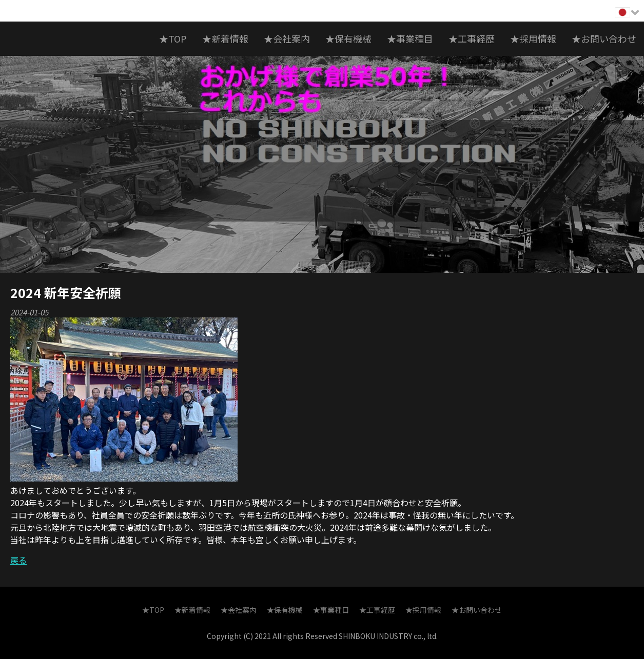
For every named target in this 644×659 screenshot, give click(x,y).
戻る (18, 560)
